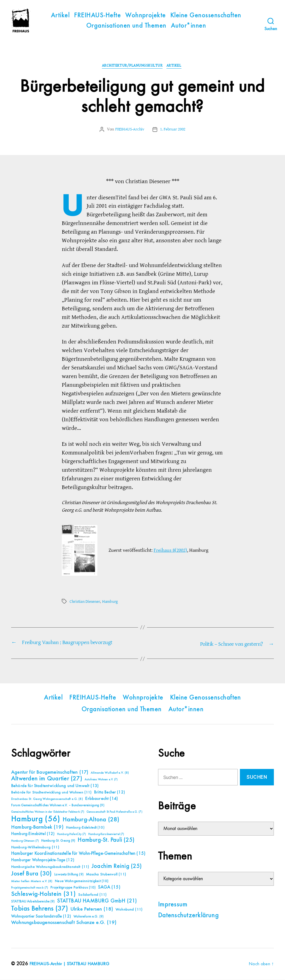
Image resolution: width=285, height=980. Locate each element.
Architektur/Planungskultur (132, 67)
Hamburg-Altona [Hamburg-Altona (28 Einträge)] (91, 820)
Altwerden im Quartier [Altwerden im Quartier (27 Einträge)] (47, 779)
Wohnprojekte (146, 16)
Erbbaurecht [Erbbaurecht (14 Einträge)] (101, 799)
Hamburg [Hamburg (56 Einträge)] (36, 819)
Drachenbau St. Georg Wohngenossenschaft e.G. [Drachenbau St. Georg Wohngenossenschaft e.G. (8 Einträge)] (47, 799)
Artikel (60, 16)
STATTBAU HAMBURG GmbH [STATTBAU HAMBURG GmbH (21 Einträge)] (97, 901)
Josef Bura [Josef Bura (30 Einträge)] (32, 874)
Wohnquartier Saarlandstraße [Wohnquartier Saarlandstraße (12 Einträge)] (41, 917)
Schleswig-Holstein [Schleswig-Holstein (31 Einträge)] (44, 894)
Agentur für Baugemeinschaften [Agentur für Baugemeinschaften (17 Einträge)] (50, 773)
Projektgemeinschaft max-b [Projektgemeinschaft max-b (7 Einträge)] (30, 888)
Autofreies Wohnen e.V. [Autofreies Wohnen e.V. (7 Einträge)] (101, 780)
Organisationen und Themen (126, 26)
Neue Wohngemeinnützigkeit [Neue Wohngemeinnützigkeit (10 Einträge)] (82, 881)
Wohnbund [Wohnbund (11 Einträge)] (129, 910)
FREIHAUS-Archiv (129, 130)
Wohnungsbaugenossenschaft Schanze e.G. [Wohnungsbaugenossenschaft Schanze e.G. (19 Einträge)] (64, 923)
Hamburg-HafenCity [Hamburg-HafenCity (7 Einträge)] (71, 834)
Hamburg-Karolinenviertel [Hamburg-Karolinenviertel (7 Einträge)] (106, 834)
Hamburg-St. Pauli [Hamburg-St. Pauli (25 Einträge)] (106, 840)
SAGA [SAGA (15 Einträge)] (109, 888)
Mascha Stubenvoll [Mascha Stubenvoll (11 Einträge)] (106, 875)
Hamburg (112, 602)
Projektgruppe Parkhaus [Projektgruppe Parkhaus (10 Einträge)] (73, 888)
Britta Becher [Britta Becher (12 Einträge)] (110, 793)
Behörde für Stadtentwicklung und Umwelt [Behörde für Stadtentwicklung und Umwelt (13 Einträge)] (55, 786)
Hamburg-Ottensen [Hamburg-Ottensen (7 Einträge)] (25, 841)
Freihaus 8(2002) (170, 551)
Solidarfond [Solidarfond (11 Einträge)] (92, 895)
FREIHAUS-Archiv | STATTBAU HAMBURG (72, 964)
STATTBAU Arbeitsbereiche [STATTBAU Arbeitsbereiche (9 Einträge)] (33, 902)
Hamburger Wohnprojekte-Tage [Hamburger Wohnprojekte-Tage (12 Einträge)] (43, 860)
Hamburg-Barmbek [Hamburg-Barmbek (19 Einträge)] (37, 827)
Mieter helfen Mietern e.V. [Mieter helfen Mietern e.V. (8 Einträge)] (32, 882)
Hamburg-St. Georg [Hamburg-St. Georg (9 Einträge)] (58, 841)
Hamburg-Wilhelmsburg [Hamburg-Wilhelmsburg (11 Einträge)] (35, 848)
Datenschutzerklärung (188, 916)
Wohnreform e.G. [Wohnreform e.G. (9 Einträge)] (89, 917)
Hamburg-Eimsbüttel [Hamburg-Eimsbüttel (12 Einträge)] (33, 834)
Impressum (173, 905)
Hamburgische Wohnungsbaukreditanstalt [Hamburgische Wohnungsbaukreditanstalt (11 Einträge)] (50, 867)
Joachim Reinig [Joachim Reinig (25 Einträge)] (117, 867)
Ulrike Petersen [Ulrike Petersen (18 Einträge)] (92, 909)
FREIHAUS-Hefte (97, 16)
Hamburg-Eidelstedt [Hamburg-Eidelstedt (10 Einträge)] (85, 828)
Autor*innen (188, 26)
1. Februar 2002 (174, 130)
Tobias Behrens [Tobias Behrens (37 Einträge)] (40, 909)
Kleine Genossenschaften (206, 16)
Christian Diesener (85, 602)
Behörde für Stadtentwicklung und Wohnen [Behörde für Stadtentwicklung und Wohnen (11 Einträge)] (51, 793)
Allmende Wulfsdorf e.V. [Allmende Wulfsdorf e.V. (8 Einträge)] (110, 773)
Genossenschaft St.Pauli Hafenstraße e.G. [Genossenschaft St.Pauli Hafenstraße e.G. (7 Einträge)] (114, 812)
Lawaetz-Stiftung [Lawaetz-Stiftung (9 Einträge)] (69, 875)
